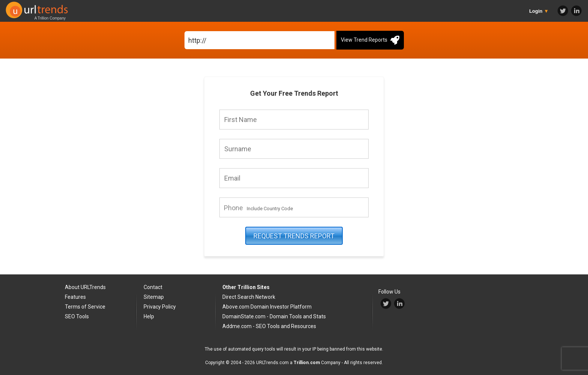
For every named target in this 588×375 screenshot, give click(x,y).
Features (75, 297)
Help (149, 316)
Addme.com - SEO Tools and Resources (269, 326)
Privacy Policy (160, 307)
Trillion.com (307, 363)
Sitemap (154, 297)
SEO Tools (77, 316)
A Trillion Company (50, 18)
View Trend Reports (370, 40)
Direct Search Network (249, 297)
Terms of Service (85, 307)
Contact (153, 287)
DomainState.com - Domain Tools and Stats (274, 316)
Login (539, 11)
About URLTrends (85, 287)
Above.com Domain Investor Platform (267, 307)
